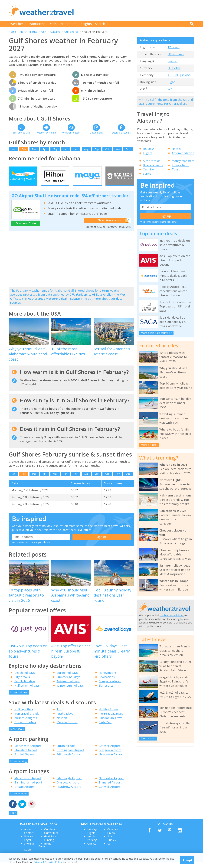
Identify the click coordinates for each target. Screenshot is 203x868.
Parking (92, 846)
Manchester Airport (28, 752)
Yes (170, 89)
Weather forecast (71, 133)
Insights (86, 24)
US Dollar (174, 68)
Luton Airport (66, 752)
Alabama (55, 32)
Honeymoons (108, 679)
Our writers (51, 839)
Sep (97, 149)
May (55, 149)
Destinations (36, 24)
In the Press (45, 851)
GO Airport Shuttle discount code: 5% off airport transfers (71, 202)
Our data (49, 835)
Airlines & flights (26, 724)
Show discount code (108, 227)
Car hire (148, 169)
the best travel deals (172, 615)
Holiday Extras (108, 715)
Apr (45, 149)
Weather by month (46, 133)
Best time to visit (21, 133)
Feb (24, 149)
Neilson (62, 724)
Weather (17, 24)
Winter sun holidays (70, 692)
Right (171, 82)
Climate (92, 849)
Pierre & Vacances (111, 719)
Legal (28, 846)
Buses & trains (153, 165)
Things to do (180, 165)
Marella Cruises (67, 728)
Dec (128, 149)
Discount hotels (25, 728)
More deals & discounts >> (156, 333)
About (28, 835)
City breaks (22, 683)
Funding (49, 846)
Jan (13, 149)
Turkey (112, 846)
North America (29, 32)
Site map (29, 849)
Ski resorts (106, 692)
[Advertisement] (137, 10)
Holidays (149, 149)
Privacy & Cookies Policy (48, 862)
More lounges (19, 799)
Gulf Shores (71, 32)
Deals (53, 24)
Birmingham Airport (70, 756)
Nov (118, 149)
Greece (111, 839)
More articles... (149, 445)
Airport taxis (152, 161)
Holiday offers (24, 715)
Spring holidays (67, 679)
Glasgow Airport (110, 756)
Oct (107, 149)
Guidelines (50, 842)
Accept (187, 860)
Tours (176, 169)
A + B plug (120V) (179, 75)
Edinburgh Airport (69, 760)
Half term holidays (27, 692)
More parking (19, 767)
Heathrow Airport (69, 793)
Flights (148, 153)
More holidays (19, 698)
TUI (59, 715)
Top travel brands (27, 719)
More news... (148, 738)
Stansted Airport (26, 756)
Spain (111, 842)
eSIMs (147, 174)
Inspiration (68, 24)
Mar (34, 149)
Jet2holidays (65, 719)
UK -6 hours (176, 54)
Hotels (176, 149)
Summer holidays (68, 683)
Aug (86, 149)
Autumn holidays (68, 687)
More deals (17, 735)
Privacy (28, 842)
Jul (76, 149)
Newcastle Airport (111, 760)
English (173, 61)
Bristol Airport (24, 760)
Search (100, 24)
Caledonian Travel (111, 724)
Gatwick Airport (110, 752)
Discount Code (26, 229)
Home (12, 32)
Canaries (113, 835)
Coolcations (107, 683)
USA (44, 32)
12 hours (174, 47)
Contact (29, 839)
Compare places (110, 687)
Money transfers (183, 161)
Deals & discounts (121, 133)
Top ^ (13, 819)
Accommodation (183, 153)
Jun (65, 149)
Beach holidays (25, 679)
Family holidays (25, 687)
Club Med (105, 728)
